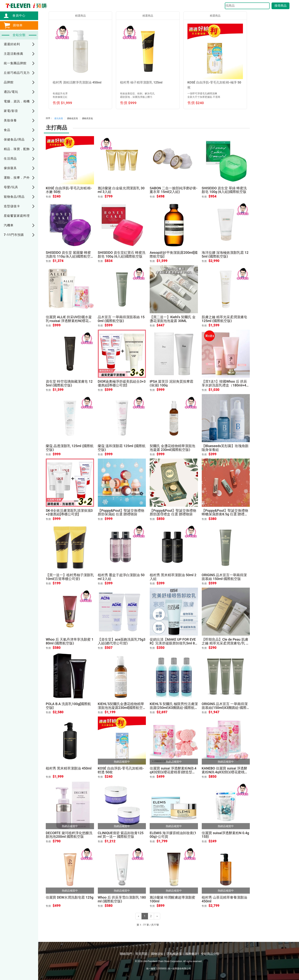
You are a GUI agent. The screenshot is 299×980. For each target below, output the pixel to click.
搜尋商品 (281, 6)
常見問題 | (142, 954)
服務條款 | (192, 954)
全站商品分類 (210, 954)
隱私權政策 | (175, 954)
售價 (48, 197)
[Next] (157, 916)
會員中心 (17, 16)
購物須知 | (158, 954)
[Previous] (139, 916)
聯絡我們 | (127, 954)
